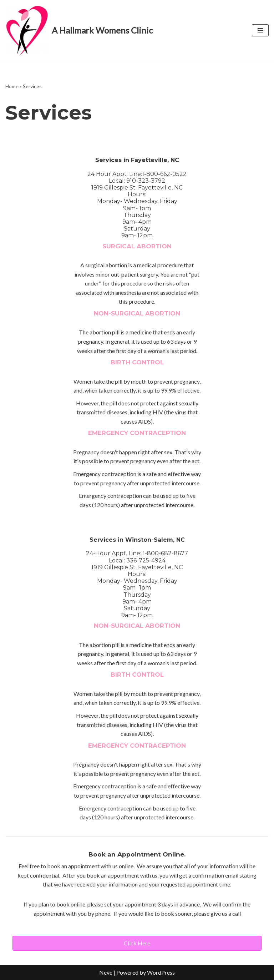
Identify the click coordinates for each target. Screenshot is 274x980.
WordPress (161, 972)
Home (12, 86)
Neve (106, 972)
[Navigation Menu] (260, 30)
